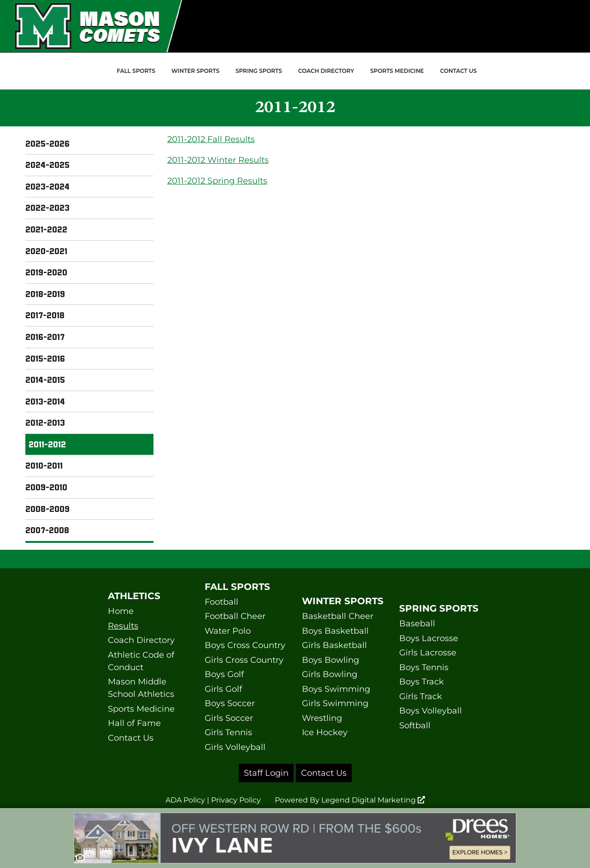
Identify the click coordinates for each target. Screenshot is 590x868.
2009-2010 (46, 487)
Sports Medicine (397, 71)
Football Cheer (235, 616)
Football (221, 602)
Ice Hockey (325, 732)
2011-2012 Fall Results (211, 139)
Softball (415, 725)
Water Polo (228, 631)
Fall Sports (136, 71)
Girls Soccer (229, 718)
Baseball (417, 624)
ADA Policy (185, 800)
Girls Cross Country (244, 660)
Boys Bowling (330, 660)
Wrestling (322, 718)
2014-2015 (45, 380)
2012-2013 (45, 422)
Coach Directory (326, 71)
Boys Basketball (335, 631)
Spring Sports (259, 71)
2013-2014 (45, 401)
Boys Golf (224, 674)
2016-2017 (45, 337)
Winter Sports (195, 71)
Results (123, 626)
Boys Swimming (336, 689)
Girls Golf (223, 689)
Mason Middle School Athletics (141, 688)
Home (121, 611)
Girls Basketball (334, 645)
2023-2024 (47, 186)
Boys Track (422, 682)
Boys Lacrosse (429, 638)
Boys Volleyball (431, 711)
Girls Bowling (330, 674)
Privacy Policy (236, 800)
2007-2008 (47, 530)
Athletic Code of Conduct (141, 661)
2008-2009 (47, 509)
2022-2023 (47, 208)
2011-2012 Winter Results (218, 160)
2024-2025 (47, 165)
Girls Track (421, 696)
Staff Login (266, 773)
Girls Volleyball (235, 747)
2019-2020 (46, 272)
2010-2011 (44, 465)
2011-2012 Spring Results (217, 181)
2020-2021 (46, 251)
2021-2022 (46, 229)
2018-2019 (45, 294)
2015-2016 (45, 358)
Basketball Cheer (338, 616)
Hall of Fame (134, 723)
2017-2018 (45, 315)
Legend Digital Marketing (373, 800)
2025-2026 (47, 143)
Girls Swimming (335, 703)
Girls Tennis (228, 732)
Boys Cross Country (245, 645)
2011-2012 (47, 444)
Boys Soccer (230, 703)
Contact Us (459, 71)
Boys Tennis (424, 667)
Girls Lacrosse (428, 653)
